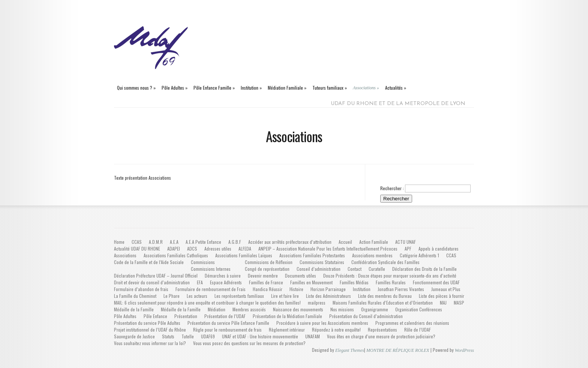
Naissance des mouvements (298, 309)
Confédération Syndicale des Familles (385, 262)
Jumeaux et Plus (446, 289)
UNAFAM (313, 336)
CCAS (137, 242)
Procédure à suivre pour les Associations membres (322, 323)
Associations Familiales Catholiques (176, 255)
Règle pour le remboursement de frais (227, 330)
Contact (355, 269)
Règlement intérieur (287, 330)
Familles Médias (354, 282)
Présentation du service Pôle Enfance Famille (228, 323)
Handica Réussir (268, 289)
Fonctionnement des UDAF (436, 282)
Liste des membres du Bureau (385, 296)
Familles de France (266, 282)
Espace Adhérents (226, 282)
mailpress (317, 303)
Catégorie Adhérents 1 (419, 255)
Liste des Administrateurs (328, 296)
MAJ (443, 303)
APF (408, 249)
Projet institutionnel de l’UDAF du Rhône (150, 330)
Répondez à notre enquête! (336, 330)
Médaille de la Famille (134, 309)
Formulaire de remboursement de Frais (211, 289)
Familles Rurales (391, 282)
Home (119, 242)
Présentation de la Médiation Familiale (287, 316)
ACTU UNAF (406, 242)
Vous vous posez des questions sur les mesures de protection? (249, 343)
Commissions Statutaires (322, 262)
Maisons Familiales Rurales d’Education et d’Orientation (383, 303)
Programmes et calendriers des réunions (412, 323)
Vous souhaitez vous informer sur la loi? (150, 343)
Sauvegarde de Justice (134, 336)
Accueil (345, 242)
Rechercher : (392, 188)
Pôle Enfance (155, 316)
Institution (251, 88)
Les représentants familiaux (239, 296)
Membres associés (249, 309)
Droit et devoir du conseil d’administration (152, 282)
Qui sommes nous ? (136, 88)
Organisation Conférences (419, 309)
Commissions (203, 262)
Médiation (217, 309)
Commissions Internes (211, 269)
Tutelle (188, 336)
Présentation (186, 316)
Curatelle (377, 269)
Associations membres (372, 255)
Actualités (396, 88)
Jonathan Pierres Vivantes (401, 289)
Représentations (382, 330)
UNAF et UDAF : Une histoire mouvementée (260, 336)
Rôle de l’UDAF (418, 330)
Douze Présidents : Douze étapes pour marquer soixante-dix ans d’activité (390, 276)
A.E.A (174, 242)
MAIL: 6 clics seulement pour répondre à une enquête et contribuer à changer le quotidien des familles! (207, 303)
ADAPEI (174, 249)
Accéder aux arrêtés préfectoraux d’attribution (290, 242)
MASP (459, 303)
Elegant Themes (350, 350)
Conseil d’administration (319, 269)
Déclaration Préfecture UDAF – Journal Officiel (156, 276)
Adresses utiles (218, 249)
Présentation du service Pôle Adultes (147, 323)
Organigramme (375, 309)
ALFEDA (245, 249)
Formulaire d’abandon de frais (141, 289)
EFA (200, 282)
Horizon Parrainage (328, 289)
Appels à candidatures (439, 249)
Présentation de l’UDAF (225, 316)
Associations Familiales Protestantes (312, 255)
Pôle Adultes (175, 88)
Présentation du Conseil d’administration (366, 316)
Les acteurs (197, 296)
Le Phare (172, 296)
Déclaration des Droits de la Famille (424, 269)
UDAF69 (208, 336)
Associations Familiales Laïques (244, 255)
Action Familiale (374, 242)
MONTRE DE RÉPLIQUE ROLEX (398, 350)
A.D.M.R (156, 242)
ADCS (192, 249)
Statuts (168, 336)
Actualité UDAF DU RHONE (137, 249)
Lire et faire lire (285, 296)
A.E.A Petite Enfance (203, 242)
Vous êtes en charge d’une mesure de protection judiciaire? (381, 336)
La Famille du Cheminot (135, 296)
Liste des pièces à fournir (442, 296)
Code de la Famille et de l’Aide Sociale (149, 262)
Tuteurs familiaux (330, 88)
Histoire (296, 289)
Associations (366, 88)
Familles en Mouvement (311, 282)
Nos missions (342, 309)
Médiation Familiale (287, 88)
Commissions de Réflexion (269, 262)
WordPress (464, 350)
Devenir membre (263, 276)
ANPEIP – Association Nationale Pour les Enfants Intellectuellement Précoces (328, 249)
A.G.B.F (235, 242)
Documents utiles (301, 276)
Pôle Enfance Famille (214, 88)
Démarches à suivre (223, 276)
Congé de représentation (267, 269)
